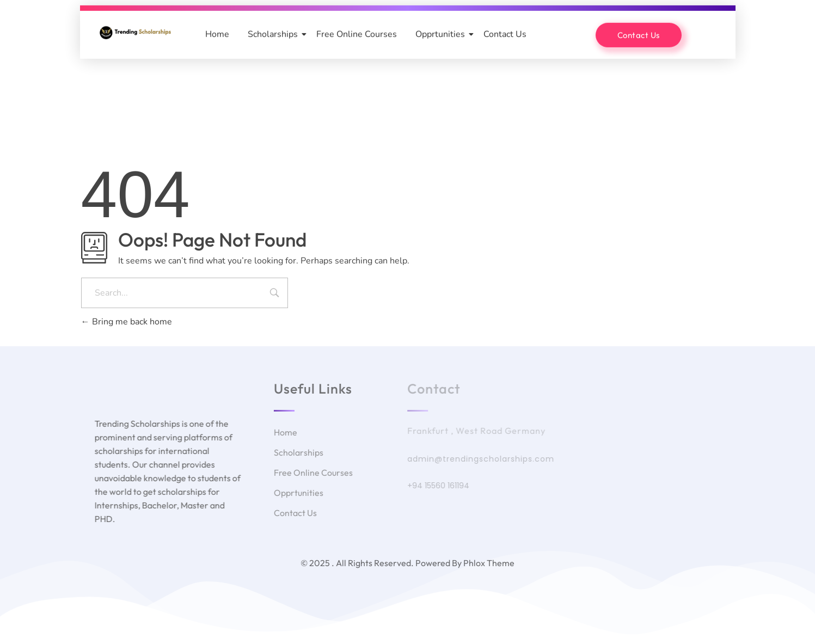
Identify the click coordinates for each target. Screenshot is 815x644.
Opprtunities (442, 34)
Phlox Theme (489, 563)
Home (217, 34)
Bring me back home (127, 322)
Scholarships (275, 34)
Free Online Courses (357, 34)
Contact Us (505, 34)
